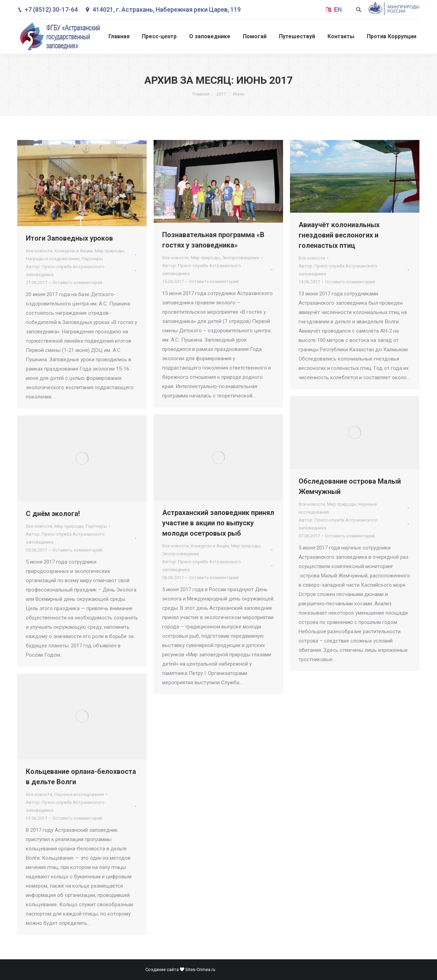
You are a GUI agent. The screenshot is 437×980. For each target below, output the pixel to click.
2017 (221, 94)
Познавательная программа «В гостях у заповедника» (213, 240)
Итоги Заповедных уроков (69, 238)
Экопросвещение (241, 258)
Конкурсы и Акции (74, 251)
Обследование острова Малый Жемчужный (350, 486)
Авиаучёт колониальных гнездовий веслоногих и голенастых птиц (339, 235)
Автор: (65, 271)
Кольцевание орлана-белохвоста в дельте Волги (81, 777)
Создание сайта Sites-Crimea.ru (180, 969)
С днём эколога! (53, 514)
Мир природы (109, 251)
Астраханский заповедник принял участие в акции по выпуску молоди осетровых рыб (218, 523)
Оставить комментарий (77, 282)
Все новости (39, 251)
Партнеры (92, 259)
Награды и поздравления (53, 259)
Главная (201, 94)
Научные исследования (79, 794)
